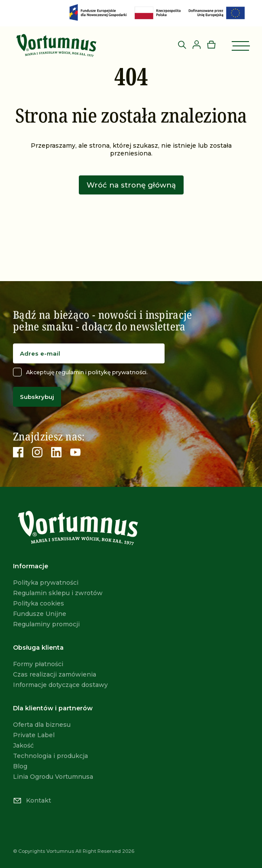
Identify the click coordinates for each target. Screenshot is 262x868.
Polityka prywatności (46, 583)
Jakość (23, 745)
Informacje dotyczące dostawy (60, 685)
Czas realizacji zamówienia (55, 674)
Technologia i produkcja (50, 756)
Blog (20, 766)
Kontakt (32, 800)
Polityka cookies (39, 603)
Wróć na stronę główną (131, 185)
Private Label (34, 735)
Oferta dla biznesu (42, 725)
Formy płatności (38, 664)
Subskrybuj (37, 397)
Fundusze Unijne (40, 614)
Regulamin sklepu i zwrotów (58, 593)
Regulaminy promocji (46, 624)
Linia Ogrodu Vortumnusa (53, 777)
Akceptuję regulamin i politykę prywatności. (80, 372)
